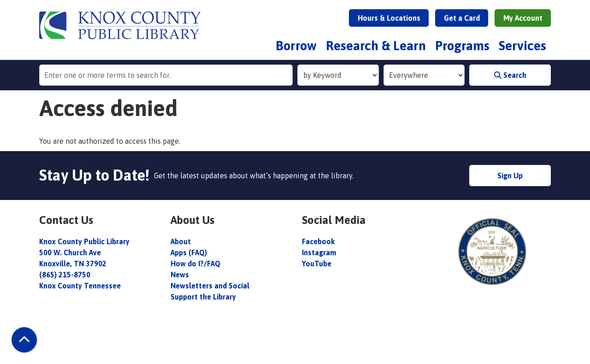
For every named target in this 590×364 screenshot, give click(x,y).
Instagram (319, 252)
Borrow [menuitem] (296, 46)
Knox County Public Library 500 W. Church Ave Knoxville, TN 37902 (84, 252)
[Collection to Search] (424, 75)
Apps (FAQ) (189, 252)
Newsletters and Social (210, 286)
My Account (523, 18)
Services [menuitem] (522, 46)
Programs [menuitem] (462, 46)
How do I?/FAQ (195, 264)
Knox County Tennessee (80, 286)
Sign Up (510, 176)
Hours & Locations (389, 18)
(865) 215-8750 (65, 275)
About (182, 241)
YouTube (317, 264)
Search (510, 75)
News (180, 275)
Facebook (318, 241)
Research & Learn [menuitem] (376, 46)
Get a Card (462, 18)
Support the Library (204, 297)
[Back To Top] (24, 340)
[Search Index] (338, 75)
